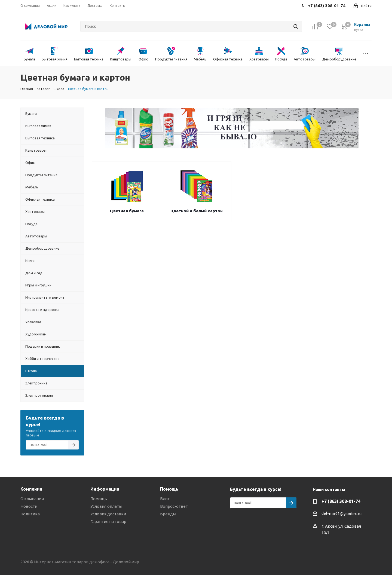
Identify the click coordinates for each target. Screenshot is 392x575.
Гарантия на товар (108, 522)
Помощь (99, 499)
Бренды (168, 514)
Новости (29, 506)
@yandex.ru (351, 514)
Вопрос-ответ (174, 506)
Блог (165, 499)
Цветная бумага (127, 211)
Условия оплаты (106, 506)
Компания (31, 489)
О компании (32, 499)
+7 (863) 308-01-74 (341, 501)
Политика (30, 514)
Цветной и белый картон (197, 211)
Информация (105, 489)
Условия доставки (108, 514)
